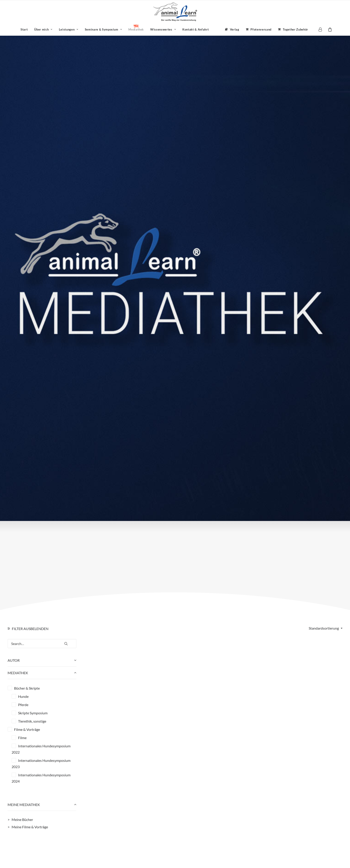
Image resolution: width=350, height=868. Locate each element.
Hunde (23, 696)
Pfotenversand (261, 29)
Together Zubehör (295, 29)
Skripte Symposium (33, 713)
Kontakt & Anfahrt (196, 29)
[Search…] (42, 644)
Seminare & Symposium (103, 29)
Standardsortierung (324, 628)
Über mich (43, 29)
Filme (22, 738)
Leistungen (69, 29)
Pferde (23, 705)
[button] (66, 642)
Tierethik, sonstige (32, 721)
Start (24, 29)
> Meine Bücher (20, 819)
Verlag (235, 29)
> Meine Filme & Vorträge (28, 827)
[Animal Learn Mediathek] (175, 12)
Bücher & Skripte (27, 688)
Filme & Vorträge (27, 729)
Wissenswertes (163, 29)
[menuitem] (24, 29)
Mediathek (136, 29)
